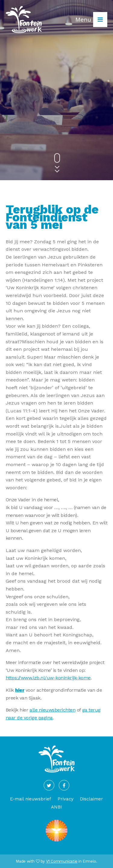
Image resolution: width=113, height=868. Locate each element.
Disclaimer (91, 799)
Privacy (66, 799)
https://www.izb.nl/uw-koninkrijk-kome (48, 678)
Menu (91, 20)
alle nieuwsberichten (52, 710)
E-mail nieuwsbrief (31, 799)
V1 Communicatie (62, 861)
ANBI (56, 807)
